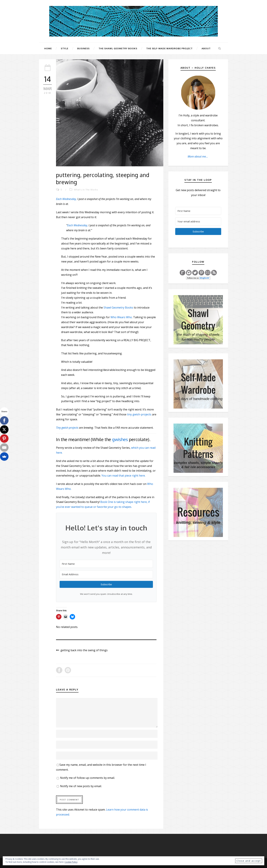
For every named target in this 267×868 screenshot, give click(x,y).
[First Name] (106, 564)
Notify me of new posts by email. (81, 786)
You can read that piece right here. (123, 476)
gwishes (120, 439)
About (206, 48)
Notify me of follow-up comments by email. (87, 778)
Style (65, 48)
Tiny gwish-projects (67, 428)
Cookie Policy (71, 862)
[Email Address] (106, 574)
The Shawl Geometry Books (118, 48)
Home (48, 48)
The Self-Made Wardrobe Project (169, 48)
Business (83, 48)
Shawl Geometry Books (118, 308)
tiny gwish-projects (139, 414)
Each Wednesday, (66, 199)
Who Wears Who (121, 317)
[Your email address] (198, 221)
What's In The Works (86, 190)
